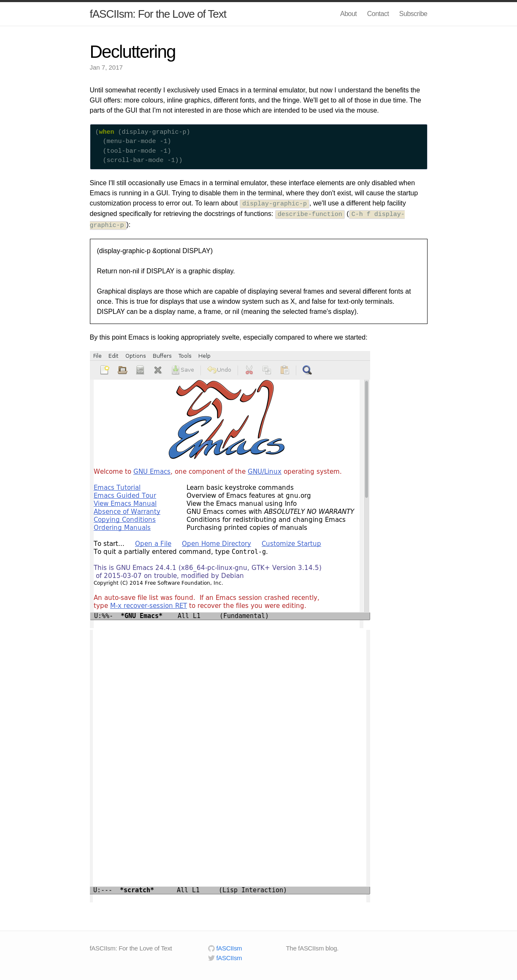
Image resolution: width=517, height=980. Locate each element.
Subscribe (413, 14)
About (348, 14)
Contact (378, 14)
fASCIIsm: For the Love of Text (158, 14)
